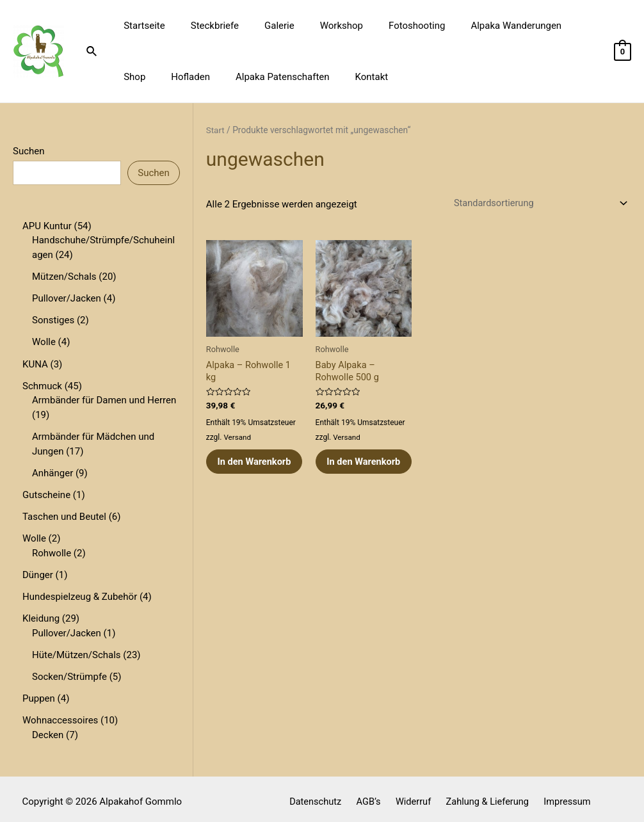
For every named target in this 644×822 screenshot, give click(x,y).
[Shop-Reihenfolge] (535, 203)
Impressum (559, 796)
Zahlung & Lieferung (483, 796)
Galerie (263, 26)
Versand (237, 439)
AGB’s (372, 796)
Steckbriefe (205, 26)
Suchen (29, 151)
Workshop (319, 26)
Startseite (141, 26)
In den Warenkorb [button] (243, 470)
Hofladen (140, 77)
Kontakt (308, 77)
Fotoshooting (388, 26)
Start (216, 130)
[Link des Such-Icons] (92, 52)
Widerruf (413, 796)
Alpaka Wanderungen (481, 26)
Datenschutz (323, 796)
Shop (556, 26)
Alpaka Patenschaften (226, 77)
